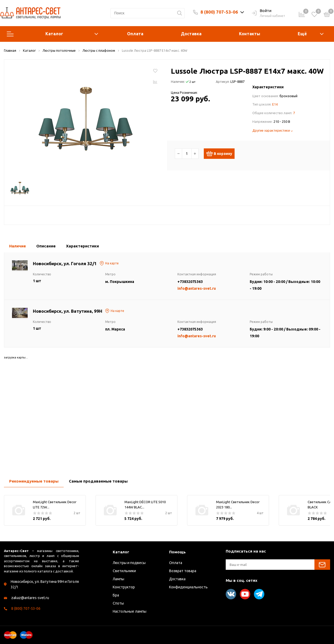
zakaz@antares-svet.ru (30, 598)
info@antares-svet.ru (197, 288)
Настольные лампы (130, 611)
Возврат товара (183, 571)
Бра (116, 595)
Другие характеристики (273, 130)
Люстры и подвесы (129, 563)
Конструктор (124, 587)
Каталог (52, 34)
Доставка (191, 34)
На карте (109, 263)
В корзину (221, 154)
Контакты (250, 34)
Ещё (302, 34)
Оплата (135, 34)
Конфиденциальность (188, 587)
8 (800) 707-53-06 (219, 12)
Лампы (118, 579)
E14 (275, 104)
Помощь (177, 552)
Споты (118, 603)
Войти (262, 11)
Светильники (124, 571)
